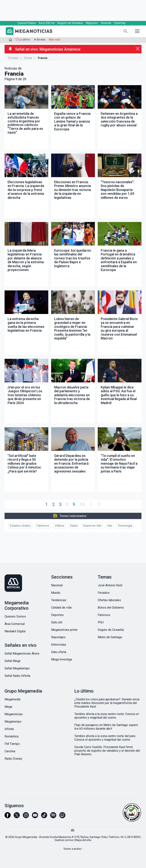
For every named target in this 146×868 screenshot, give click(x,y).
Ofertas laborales (109, 600)
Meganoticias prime (64, 630)
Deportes (57, 615)
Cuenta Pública (27, 23)
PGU (101, 622)
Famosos (43, 526)
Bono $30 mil (47, 23)
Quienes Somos (15, 616)
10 (82, 504)
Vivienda (106, 23)
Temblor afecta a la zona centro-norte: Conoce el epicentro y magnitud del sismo (106, 716)
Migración (92, 23)
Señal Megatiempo (17, 668)
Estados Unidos (20, 526)
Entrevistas (59, 645)
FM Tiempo (12, 744)
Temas (28, 58)
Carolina (10, 751)
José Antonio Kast (110, 585)
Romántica (12, 736)
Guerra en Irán (92, 526)
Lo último (25, 40)
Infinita (9, 729)
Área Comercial (15, 624)
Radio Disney (13, 759)
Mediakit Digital (15, 631)
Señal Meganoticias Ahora (22, 654)
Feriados (104, 593)
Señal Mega (12, 661)
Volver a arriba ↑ (73, 849)
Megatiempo (13, 722)
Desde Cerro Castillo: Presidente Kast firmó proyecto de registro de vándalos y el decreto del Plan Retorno (107, 751)
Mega (8, 707)
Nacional (57, 585)
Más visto (55, 40)
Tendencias (59, 600)
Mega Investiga (61, 659)
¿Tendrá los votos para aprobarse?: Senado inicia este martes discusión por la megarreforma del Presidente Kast (107, 703)
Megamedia (12, 699)
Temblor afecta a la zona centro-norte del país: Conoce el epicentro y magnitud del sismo (105, 738)
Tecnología (125, 526)
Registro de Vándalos (70, 23)
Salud (74, 526)
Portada (13, 58)
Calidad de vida (61, 608)
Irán (109, 526)
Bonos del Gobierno (111, 608)
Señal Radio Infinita (17, 676)
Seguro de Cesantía (111, 630)
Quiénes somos (64, 840)
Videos (60, 526)
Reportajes (58, 637)
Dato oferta (59, 652)
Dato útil (57, 622)
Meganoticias (14, 714)
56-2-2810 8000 (130, 837)
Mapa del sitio (83, 840)
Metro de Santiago (110, 637)
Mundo (56, 593)
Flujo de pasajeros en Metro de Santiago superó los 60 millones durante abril (106, 727)
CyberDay (120, 23)
